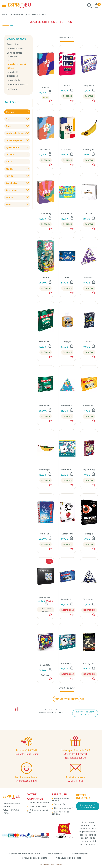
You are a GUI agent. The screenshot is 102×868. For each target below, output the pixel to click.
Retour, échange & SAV (37, 811)
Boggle (67, 342)
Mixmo (46, 278)
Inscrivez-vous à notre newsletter (88, 806)
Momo (67, 85)
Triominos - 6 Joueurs (89, 278)
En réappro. (46, 675)
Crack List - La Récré (46, 149)
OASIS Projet (44, 865)
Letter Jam (67, 534)
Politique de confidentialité (34, 858)
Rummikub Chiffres (67, 599)
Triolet (67, 278)
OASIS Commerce (56, 865)
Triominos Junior (67, 406)
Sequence (89, 85)
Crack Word (67, 149)
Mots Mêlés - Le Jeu (46, 665)
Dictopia (89, 534)
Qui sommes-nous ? (63, 808)
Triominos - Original (89, 599)
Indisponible (67, 610)
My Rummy (89, 470)
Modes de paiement (39, 803)
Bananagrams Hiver (46, 470)
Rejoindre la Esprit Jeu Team (85, 713)
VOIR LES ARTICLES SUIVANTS (68, 699)
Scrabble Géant (46, 406)
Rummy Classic (89, 663)
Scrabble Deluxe (46, 598)
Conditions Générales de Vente (25, 854)
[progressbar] (67, 41)
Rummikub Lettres (89, 406)
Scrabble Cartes (46, 342)
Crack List (46, 87)
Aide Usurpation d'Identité (68, 858)
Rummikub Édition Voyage (46, 534)
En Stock (67, 96)
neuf (46, 98)
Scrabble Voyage (67, 470)
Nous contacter (56, 854)
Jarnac (89, 213)
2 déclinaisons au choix (46, 610)
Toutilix (89, 342)
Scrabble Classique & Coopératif (67, 663)
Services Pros (60, 804)
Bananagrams (89, 149)
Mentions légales (80, 854)
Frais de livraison (37, 806)
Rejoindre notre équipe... (61, 813)
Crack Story (46, 213)
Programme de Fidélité (60, 799)
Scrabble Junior (67, 213)
